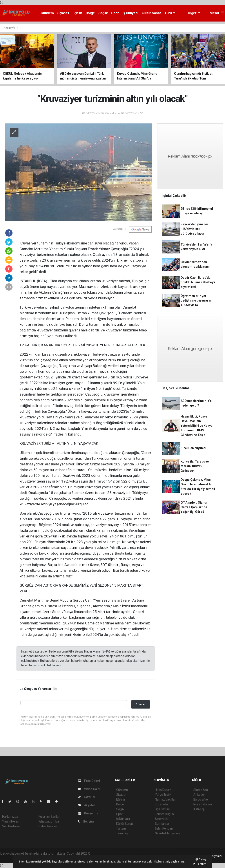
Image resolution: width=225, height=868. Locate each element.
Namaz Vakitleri (166, 799)
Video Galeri (90, 789)
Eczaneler (162, 804)
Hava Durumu (164, 790)
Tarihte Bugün (164, 814)
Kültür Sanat (151, 13)
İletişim (86, 821)
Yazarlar (87, 797)
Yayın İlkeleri (11, 821)
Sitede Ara (201, 790)
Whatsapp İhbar (49, 821)
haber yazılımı (101, 854)
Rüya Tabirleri (202, 804)
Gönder (141, 704)
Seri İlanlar (162, 824)
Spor (115, 13)
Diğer (193, 13)
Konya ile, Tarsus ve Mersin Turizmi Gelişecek (195, 466)
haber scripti (136, 854)
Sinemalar (162, 819)
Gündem (47, 13)
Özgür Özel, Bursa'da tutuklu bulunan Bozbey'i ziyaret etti (198, 282)
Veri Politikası (11, 826)
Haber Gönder (48, 826)
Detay (201, 859)
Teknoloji (122, 833)
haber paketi (119, 854)
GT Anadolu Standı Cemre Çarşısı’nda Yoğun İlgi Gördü (194, 507)
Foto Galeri (89, 781)
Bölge (90, 13)
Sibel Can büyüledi (194, 448)
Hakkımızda (10, 817)
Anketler (199, 795)
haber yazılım (154, 854)
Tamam (200, 864)
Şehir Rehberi (164, 828)
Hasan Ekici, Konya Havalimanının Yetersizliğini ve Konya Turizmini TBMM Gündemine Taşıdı (197, 426)
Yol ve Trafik (163, 795)
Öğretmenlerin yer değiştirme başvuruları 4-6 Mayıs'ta (197, 300)
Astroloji (199, 809)
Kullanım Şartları (49, 817)
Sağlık (103, 13)
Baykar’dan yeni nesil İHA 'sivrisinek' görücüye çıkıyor (195, 229)
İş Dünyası (130, 13)
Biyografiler (201, 799)
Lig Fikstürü (162, 809)
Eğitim (77, 13)
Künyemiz (88, 813)
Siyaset (63, 13)
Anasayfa (10, 28)
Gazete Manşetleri (167, 833)
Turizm (170, 13)
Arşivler (86, 805)
